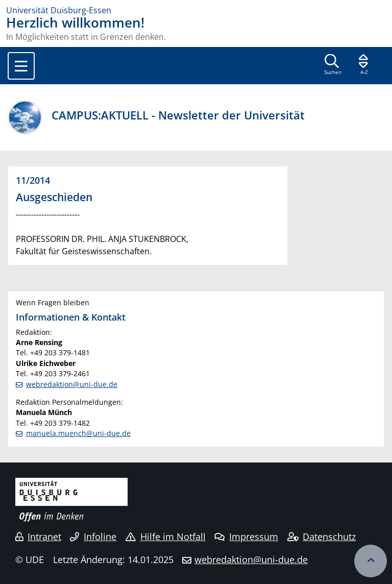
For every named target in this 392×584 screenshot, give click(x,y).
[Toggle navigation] (21, 66)
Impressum (246, 537)
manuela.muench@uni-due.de (78, 433)
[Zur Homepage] (196, 10)
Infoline (93, 537)
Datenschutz (322, 537)
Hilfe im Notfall (166, 537)
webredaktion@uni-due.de (72, 384)
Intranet (38, 537)
